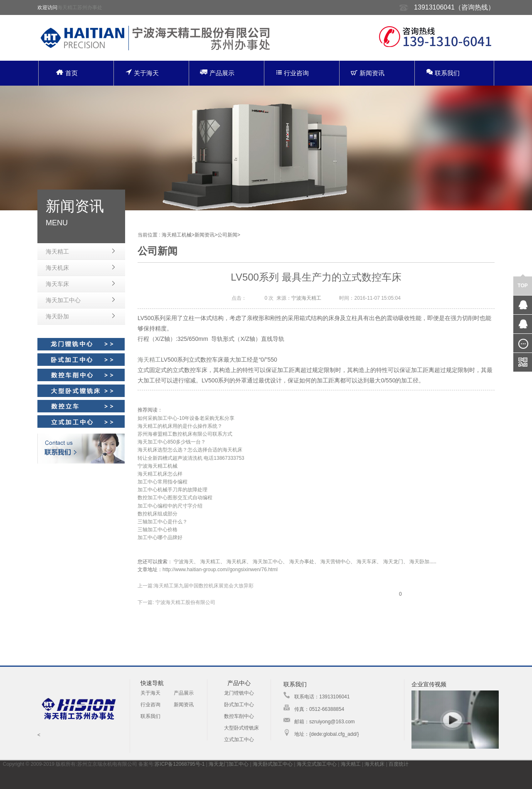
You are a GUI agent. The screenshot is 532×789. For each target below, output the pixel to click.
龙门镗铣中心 (239, 693)
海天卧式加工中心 (273, 764)
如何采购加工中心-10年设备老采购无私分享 (186, 418)
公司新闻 (227, 235)
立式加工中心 (239, 740)
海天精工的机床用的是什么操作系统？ (180, 426)
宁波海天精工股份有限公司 (184, 602)
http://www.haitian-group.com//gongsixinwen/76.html (220, 570)
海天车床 (57, 284)
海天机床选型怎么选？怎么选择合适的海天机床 (190, 450)
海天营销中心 (335, 562)
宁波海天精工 (306, 298)
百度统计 (399, 764)
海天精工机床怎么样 (160, 474)
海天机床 (57, 268)
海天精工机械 (177, 235)
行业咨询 (293, 73)
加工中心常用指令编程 (163, 482)
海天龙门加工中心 (229, 764)
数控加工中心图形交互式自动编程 (175, 498)
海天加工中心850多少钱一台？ (172, 442)
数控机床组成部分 (158, 514)
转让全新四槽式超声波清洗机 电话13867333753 (191, 458)
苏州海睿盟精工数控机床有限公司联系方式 (185, 434)
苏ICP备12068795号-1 (180, 764)
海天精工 (57, 251)
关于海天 (142, 73)
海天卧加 (57, 316)
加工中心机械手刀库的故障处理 (172, 490)
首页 (67, 73)
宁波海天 (184, 562)
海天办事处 (302, 562)
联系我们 (443, 73)
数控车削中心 (239, 716)
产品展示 (217, 73)
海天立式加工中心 (317, 764)
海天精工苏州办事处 (80, 7)
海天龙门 (393, 562)
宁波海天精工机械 (158, 466)
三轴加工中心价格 (158, 530)
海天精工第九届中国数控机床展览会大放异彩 (204, 586)
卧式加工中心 (239, 705)
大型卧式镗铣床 (241, 728)
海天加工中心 (63, 300)
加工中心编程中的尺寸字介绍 (170, 506)
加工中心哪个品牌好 (160, 538)
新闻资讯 (368, 73)
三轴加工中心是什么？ (163, 522)
